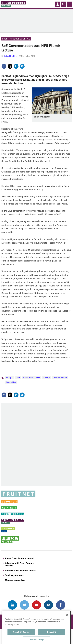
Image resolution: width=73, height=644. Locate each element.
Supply (47, 378)
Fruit (18, 378)
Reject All (51, 635)
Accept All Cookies (21, 635)
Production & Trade (32, 378)
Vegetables (11, 382)
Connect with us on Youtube (36, 605)
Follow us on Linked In (12, 605)
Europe (9, 378)
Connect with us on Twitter (24, 605)
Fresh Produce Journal (16, 39)
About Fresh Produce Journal (20, 558)
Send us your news (14, 575)
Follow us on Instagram (49, 605)
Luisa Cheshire (10, 56)
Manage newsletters (15, 580)
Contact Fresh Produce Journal (21, 570)
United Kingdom (60, 378)
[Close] (67, 618)
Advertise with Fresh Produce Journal (20, 564)
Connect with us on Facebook (61, 605)
